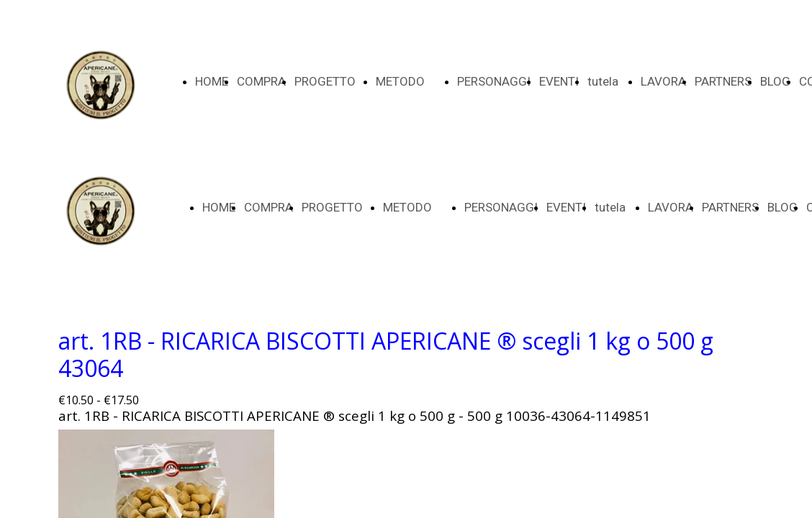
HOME (212, 81)
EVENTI (559, 81)
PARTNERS (723, 81)
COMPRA (261, 81)
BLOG (775, 81)
